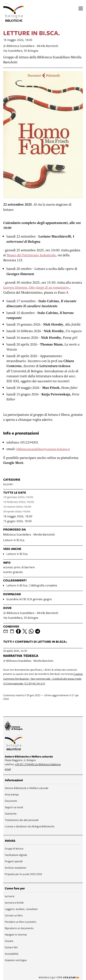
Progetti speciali (14, 861)
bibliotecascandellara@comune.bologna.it (43, 449)
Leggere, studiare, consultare (21, 909)
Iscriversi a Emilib (14, 903)
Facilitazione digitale (16, 855)
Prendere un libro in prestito (20, 922)
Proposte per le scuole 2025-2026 (23, 874)
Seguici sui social (14, 807)
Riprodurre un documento (19, 928)
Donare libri (11, 947)
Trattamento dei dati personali (22, 820)
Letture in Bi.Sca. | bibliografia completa (32, 585)
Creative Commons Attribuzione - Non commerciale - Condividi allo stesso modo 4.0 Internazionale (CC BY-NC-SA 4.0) (43, 679)
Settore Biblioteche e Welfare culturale (27, 788)
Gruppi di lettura (14, 848)
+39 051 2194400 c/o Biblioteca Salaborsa (38, 764)
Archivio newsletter (16, 868)
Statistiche (11, 814)
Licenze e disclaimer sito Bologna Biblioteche (30, 826)
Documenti (11, 801)
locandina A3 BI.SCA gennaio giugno (29, 599)
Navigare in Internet (16, 934)
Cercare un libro (14, 915)
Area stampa (12, 794)
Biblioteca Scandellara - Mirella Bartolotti (29, 534)
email (8, 769)
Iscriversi (10, 896)
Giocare (9, 941)
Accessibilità (11, 954)
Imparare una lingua (16, 960)
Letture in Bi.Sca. (14, 540)
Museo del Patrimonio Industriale (31, 255)
